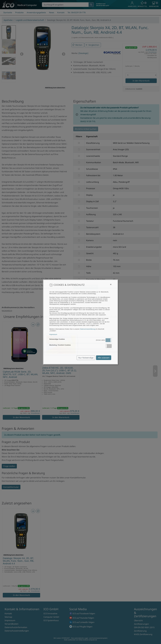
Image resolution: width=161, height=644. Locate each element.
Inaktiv (110, 346)
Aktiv (108, 340)
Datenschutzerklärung (88, 329)
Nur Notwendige (86, 358)
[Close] (111, 284)
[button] (109, 340)
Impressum (53, 334)
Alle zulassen (104, 358)
